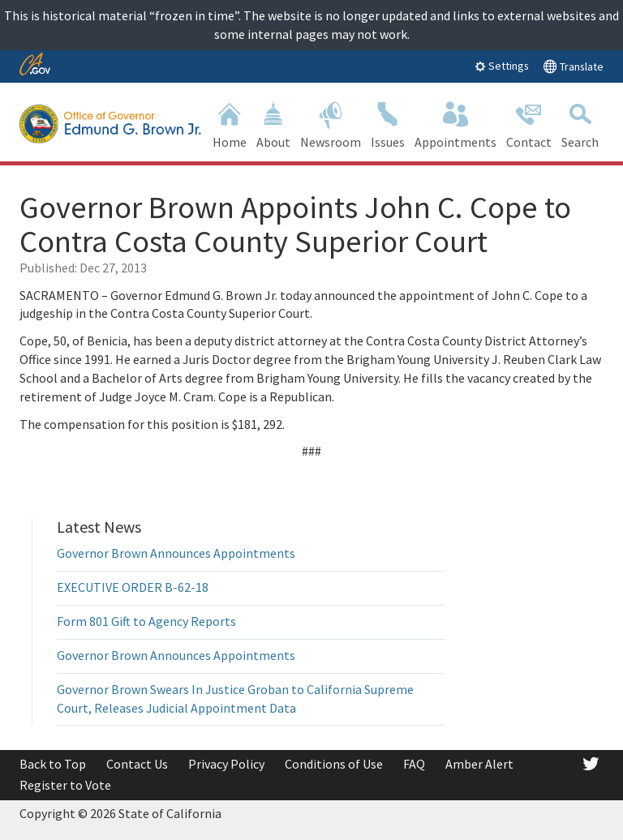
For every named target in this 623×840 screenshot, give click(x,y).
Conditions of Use (334, 764)
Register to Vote (65, 785)
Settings (502, 66)
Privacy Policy (226, 764)
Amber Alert (479, 764)
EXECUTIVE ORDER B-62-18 (133, 587)
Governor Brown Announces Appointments (176, 553)
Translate (573, 66)
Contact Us (137, 764)
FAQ (414, 764)
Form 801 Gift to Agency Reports (146, 621)
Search (580, 124)
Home (230, 124)
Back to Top (53, 764)
